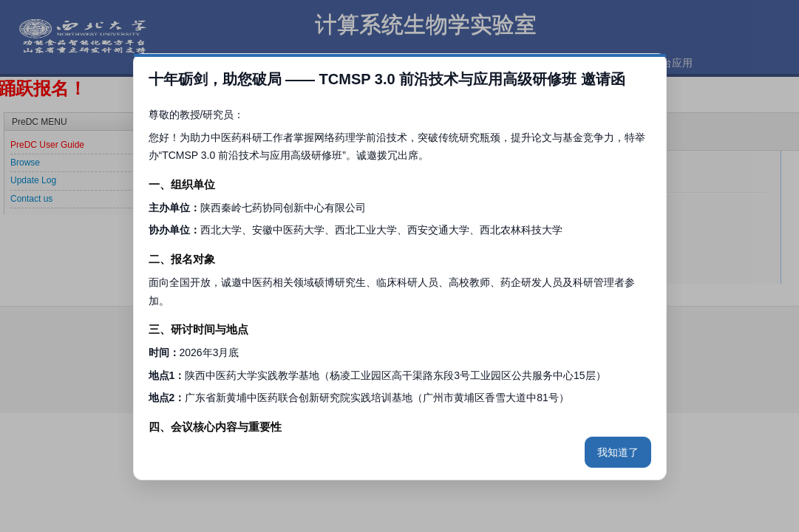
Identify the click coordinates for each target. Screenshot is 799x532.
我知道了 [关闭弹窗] (618, 452)
